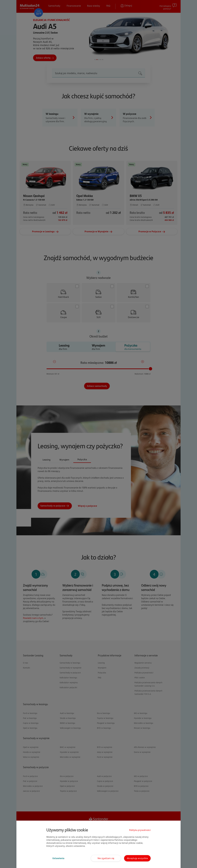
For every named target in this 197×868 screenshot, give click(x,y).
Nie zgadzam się (106, 858)
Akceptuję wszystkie (137, 858)
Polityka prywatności (140, 830)
